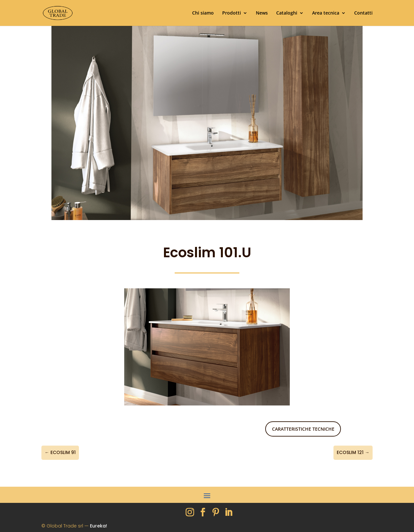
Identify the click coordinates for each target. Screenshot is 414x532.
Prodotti (232, 13)
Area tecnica (326, 13)
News (262, 13)
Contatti (363, 13)
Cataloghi (287, 13)
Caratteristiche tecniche (303, 429)
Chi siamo (203, 13)
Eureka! (98, 526)
